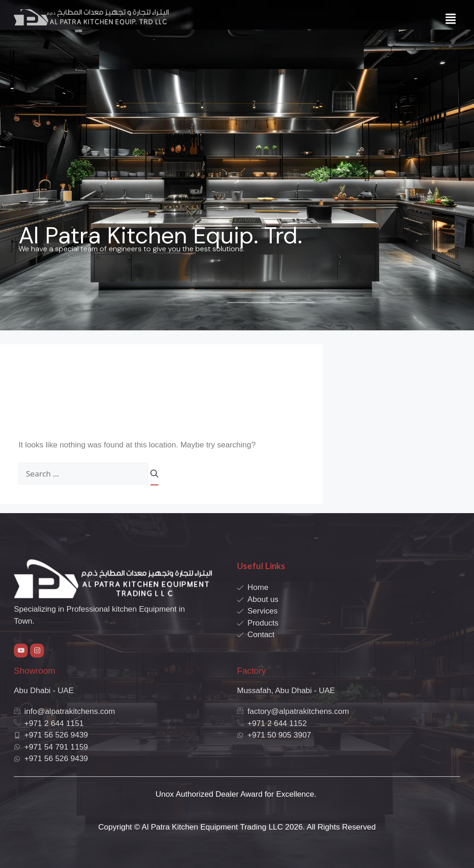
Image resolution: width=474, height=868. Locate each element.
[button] (451, 19)
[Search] (154, 477)
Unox (165, 794)
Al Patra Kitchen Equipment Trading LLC (212, 827)
